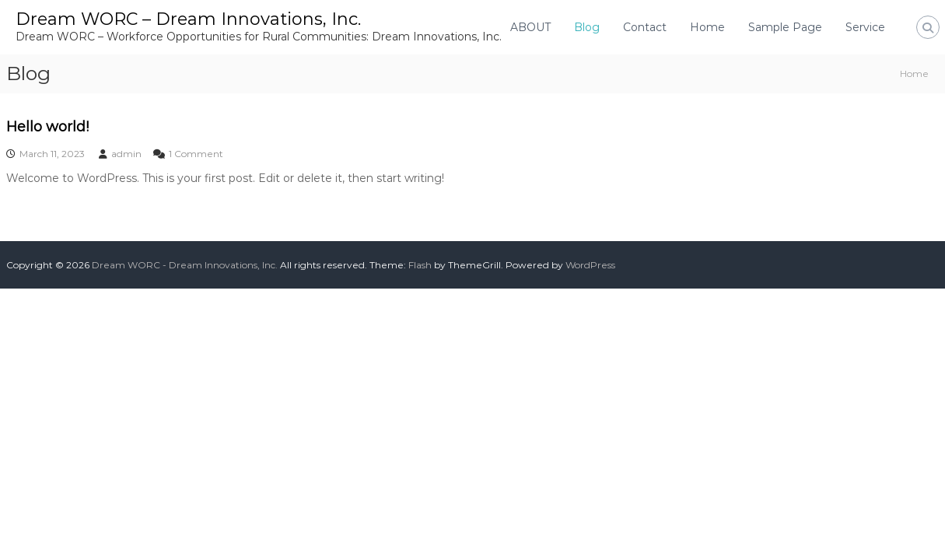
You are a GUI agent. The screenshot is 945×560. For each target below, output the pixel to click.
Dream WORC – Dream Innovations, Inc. (188, 19)
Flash (420, 265)
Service (865, 27)
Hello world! (47, 127)
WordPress (590, 265)
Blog (587, 27)
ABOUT (530, 27)
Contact (645, 27)
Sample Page (785, 27)
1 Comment (196, 154)
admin (126, 154)
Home (707, 27)
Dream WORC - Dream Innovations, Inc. (185, 265)
